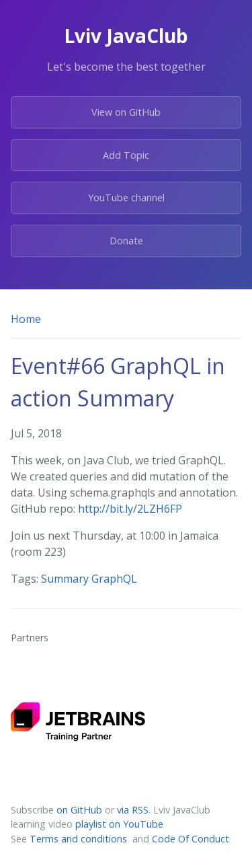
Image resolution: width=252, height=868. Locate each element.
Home (26, 319)
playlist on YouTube (119, 824)
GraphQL (114, 579)
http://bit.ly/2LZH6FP (130, 509)
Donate (126, 241)
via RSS (133, 810)
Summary (66, 579)
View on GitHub (126, 112)
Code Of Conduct (191, 839)
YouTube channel (126, 197)
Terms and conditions (80, 839)
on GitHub (79, 810)
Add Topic (126, 155)
